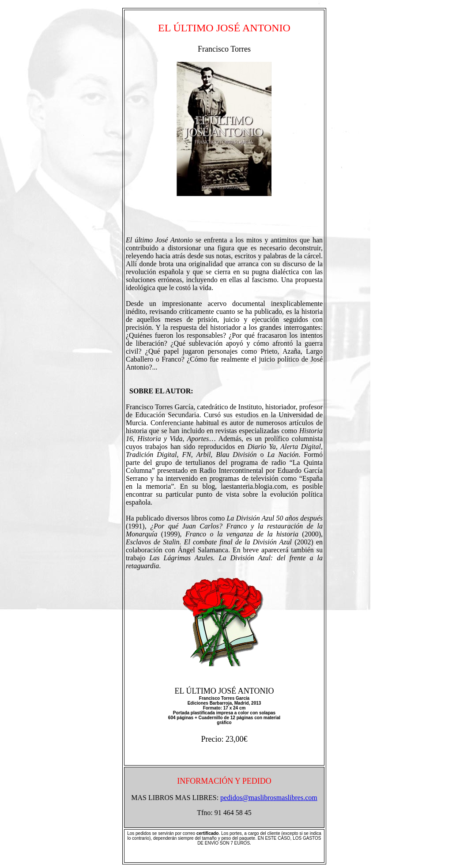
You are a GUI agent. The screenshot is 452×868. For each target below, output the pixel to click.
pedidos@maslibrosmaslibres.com (269, 798)
